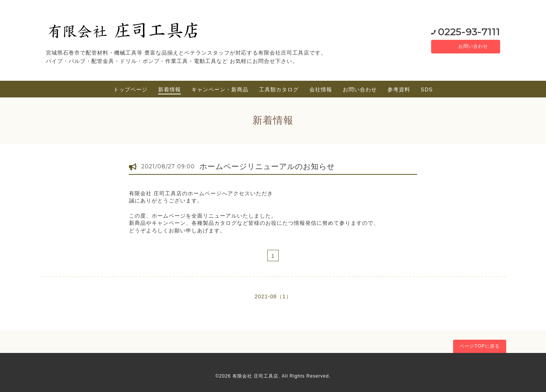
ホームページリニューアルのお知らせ (267, 166)
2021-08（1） (273, 296)
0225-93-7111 (461, 31)
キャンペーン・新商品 (220, 89)
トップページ (130, 89)
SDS (427, 89)
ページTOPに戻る (479, 346)
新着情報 (169, 89)
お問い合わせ (468, 47)
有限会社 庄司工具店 (255, 376)
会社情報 (321, 89)
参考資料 (399, 89)
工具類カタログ (279, 89)
